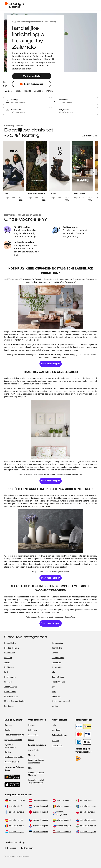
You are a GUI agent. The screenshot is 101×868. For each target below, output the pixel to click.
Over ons (8, 725)
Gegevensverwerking (13, 740)
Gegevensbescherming (14, 735)
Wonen (31, 740)
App (30, 768)
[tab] (8, 91)
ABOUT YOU (57, 746)
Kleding (31, 725)
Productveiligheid (12, 762)
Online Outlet (34, 750)
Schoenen (32, 730)
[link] (27, 101)
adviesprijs (25, 856)
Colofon (8, 730)
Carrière (8, 752)
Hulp (54, 725)
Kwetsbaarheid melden (14, 757)
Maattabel (56, 730)
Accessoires (33, 735)
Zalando (55, 741)
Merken (31, 755)
